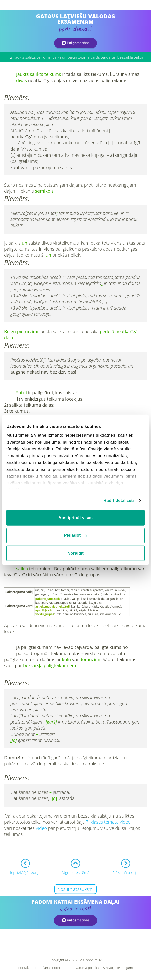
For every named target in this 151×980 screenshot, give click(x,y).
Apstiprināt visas (75, 518)
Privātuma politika (85, 968)
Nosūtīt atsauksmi (76, 889)
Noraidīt (75, 553)
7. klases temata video (108, 822)
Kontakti (24, 968)
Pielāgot (76, 535)
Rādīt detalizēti (119, 500)
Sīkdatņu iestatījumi (118, 968)
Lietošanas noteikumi (51, 968)
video (42, 828)
